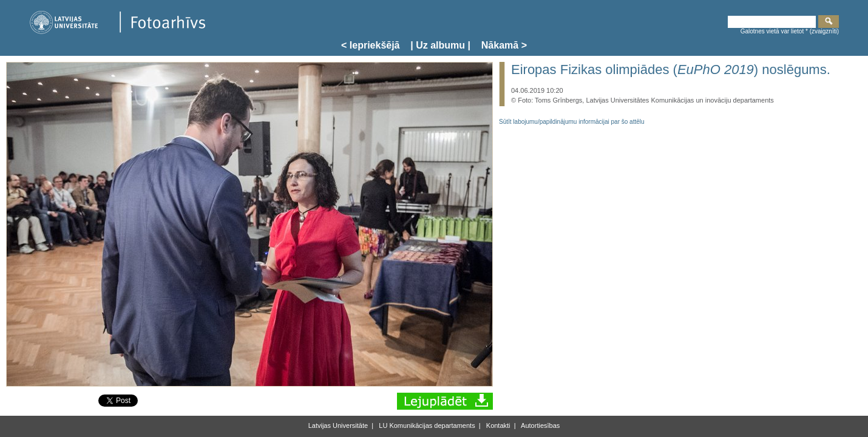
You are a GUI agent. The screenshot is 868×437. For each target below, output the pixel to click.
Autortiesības (540, 425)
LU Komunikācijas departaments (426, 425)
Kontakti (497, 425)
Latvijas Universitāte (338, 425)
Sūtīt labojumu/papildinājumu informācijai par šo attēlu (572, 122)
